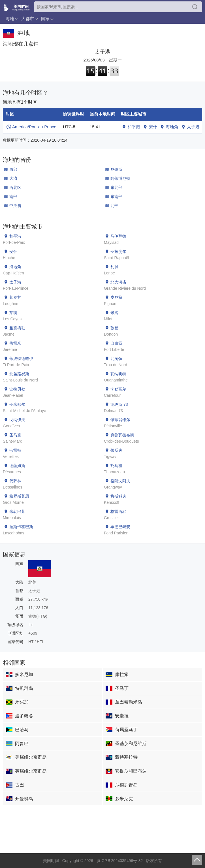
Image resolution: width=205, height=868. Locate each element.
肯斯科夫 (118, 496)
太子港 (193, 127)
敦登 (114, 328)
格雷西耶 (118, 511)
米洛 (114, 313)
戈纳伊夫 (17, 420)
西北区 (15, 187)
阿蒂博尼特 (120, 178)
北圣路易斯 (19, 374)
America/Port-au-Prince (34, 127)
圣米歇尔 (17, 404)
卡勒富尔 (118, 389)
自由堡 (116, 343)
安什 (153, 127)
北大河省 (118, 282)
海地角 (172, 127)
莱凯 (13, 313)
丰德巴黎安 (120, 527)
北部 (114, 206)
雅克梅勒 (17, 328)
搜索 (195, 7)
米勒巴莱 (17, 511)
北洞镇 (116, 359)
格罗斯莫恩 (19, 496)
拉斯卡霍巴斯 (21, 527)
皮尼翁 (116, 297)
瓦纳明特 (118, 374)
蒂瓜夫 (116, 450)
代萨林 (15, 481)
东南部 (116, 197)
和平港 (134, 127)
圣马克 (15, 435)
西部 (13, 169)
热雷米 (15, 343)
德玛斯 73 (119, 404)
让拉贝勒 (17, 389)
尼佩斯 (116, 169)
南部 (13, 197)
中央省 (15, 206)
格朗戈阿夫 (120, 481)
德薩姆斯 (17, 466)
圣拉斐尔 (118, 251)
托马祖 (116, 466)
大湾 (13, 178)
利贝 (114, 267)
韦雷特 (15, 450)
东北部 (116, 187)
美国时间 (51, 861)
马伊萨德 (118, 236)
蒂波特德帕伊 (21, 359)
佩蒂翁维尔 (120, 420)
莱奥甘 (15, 297)
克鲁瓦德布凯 (122, 435)
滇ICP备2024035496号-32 (120, 861)
